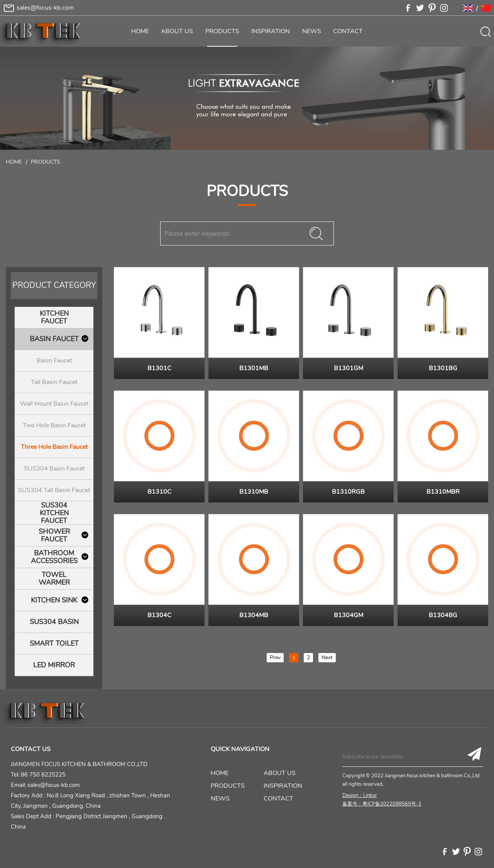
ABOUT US (177, 31)
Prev (275, 657)
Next (327, 657)
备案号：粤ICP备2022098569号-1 (382, 804)
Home (14, 162)
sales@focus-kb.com (45, 8)
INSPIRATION (271, 31)
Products (46, 162)
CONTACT (348, 31)
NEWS (312, 31)
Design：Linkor (360, 795)
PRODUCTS (222, 31)
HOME (140, 31)
